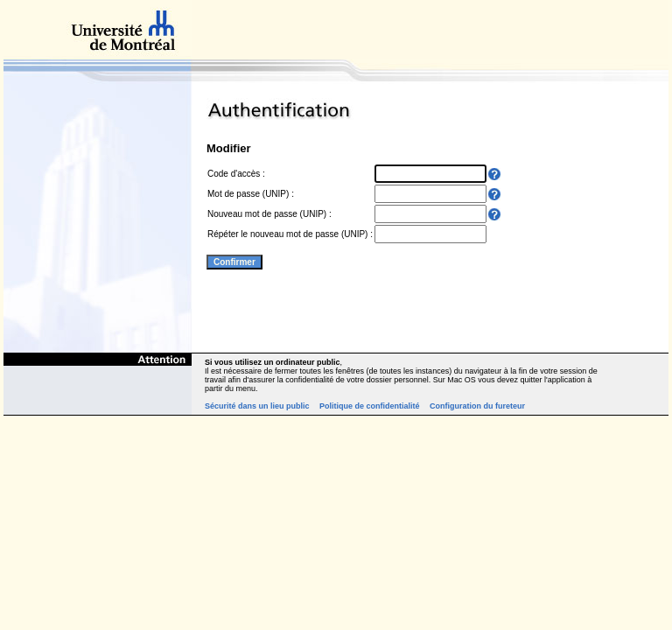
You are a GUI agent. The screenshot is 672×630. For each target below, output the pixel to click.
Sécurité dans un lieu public (257, 406)
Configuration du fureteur (477, 406)
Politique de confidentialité (370, 406)
